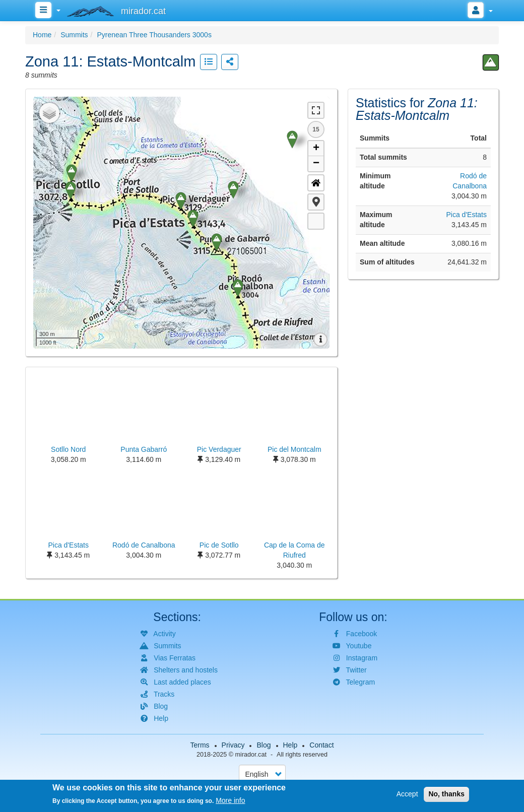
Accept (407, 794)
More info (230, 800)
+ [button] (316, 149)
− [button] (316, 164)
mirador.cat (251, 755)
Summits (74, 35)
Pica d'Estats (466, 215)
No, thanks (446, 794)
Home (42, 35)
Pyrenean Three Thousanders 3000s (154, 35)
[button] (316, 202)
